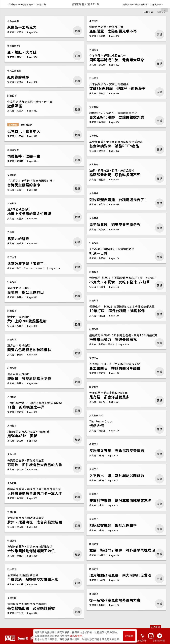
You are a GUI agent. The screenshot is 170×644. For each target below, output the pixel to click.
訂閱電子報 (159, 641)
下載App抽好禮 (139, 641)
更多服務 (155, 627)
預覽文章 (161, 12)
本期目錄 (149, 12)
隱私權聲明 (76, 636)
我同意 (129, 636)
